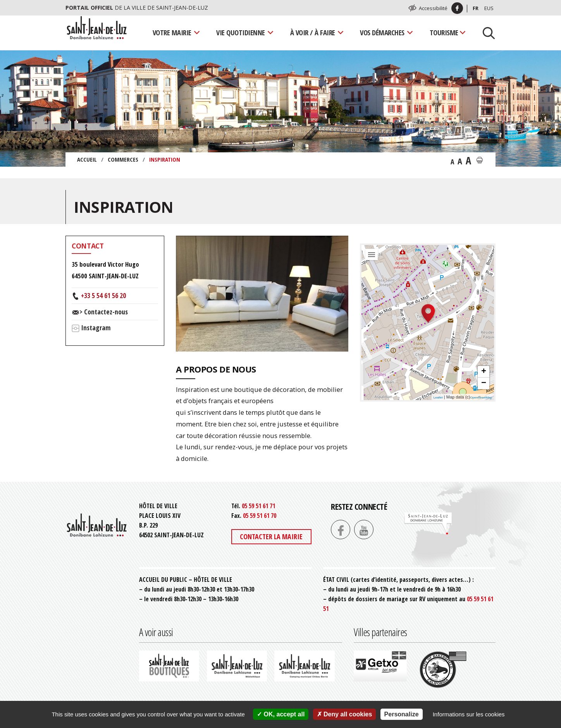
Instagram (96, 328)
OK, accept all (281, 714)
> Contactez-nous (104, 312)
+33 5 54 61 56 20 (103, 295)
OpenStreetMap (481, 398)
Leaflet (438, 398)
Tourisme (444, 32)
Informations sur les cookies (469, 714)
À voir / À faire (313, 32)
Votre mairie (172, 32)
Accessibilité (433, 8)
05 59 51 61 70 (260, 516)
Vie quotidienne (241, 32)
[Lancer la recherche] (486, 33)
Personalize (402, 714)
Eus (489, 8)
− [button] (484, 383)
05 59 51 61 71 (258, 506)
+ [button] (484, 372)
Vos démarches (382, 32)
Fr (476, 8)
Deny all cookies (345, 714)
